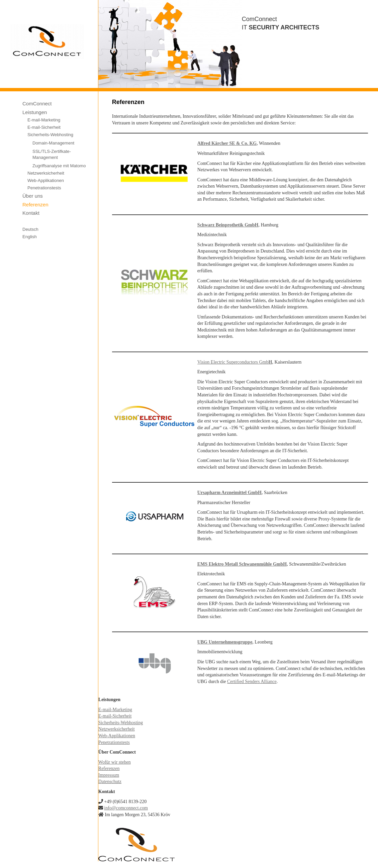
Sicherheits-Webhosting (50, 135)
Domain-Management (53, 143)
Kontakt (31, 213)
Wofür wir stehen (115, 762)
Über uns (33, 196)
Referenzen (35, 205)
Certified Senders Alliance (252, 682)
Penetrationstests (44, 188)
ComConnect (37, 104)
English (30, 237)
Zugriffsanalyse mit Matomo (59, 166)
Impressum (109, 775)
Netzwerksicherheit (46, 173)
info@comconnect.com (126, 808)
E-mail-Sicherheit (44, 127)
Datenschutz (110, 782)
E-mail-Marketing (44, 120)
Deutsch (30, 229)
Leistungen (35, 112)
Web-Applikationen (46, 180)
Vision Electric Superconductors (228, 362)
